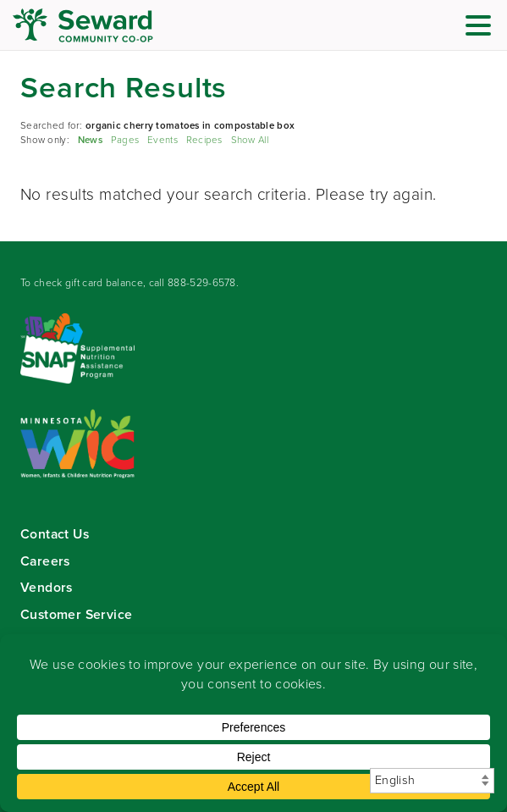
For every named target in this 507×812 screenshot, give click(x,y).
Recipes (204, 140)
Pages (125, 140)
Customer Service (76, 614)
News (90, 140)
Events (163, 140)
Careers (45, 561)
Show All (250, 140)
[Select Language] (432, 781)
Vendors (47, 587)
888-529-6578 (202, 283)
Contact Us (55, 534)
